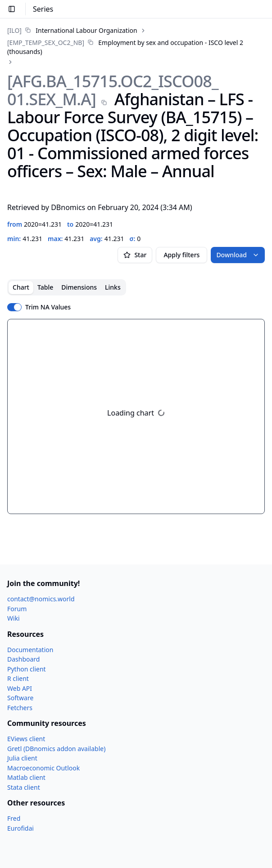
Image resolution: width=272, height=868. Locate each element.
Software (20, 698)
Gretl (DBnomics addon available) (56, 749)
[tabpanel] (136, 416)
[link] (72, 30)
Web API (20, 688)
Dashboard (23, 659)
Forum (17, 609)
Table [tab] (45, 287)
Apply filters (181, 255)
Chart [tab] (21, 287)
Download (238, 255)
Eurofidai (20, 828)
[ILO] (14, 30)
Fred (14, 818)
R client (18, 678)
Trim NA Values (48, 307)
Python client (27, 669)
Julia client (22, 758)
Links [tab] (113, 287)
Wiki (14, 618)
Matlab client (26, 777)
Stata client (24, 787)
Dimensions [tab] (79, 287)
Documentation (30, 650)
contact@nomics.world (41, 599)
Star (135, 255)
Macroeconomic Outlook (43, 768)
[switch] (14, 307)
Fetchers (20, 708)
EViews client (26, 739)
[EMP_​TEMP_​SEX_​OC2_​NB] (46, 43)
